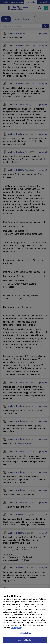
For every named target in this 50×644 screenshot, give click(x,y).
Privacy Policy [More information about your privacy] (16, 630)
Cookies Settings (25, 635)
